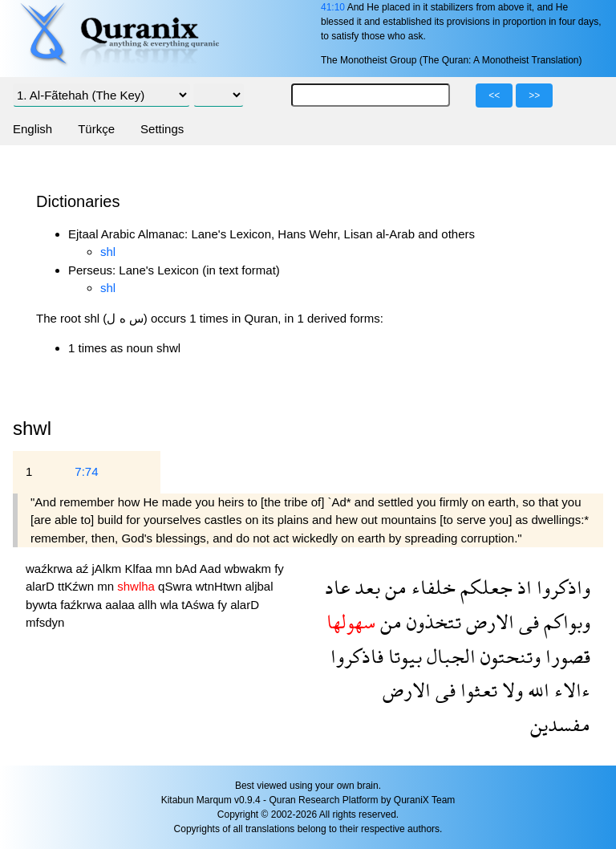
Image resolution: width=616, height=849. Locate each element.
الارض (488, 622)
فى (527, 622)
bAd (188, 569)
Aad (212, 569)
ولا (510, 690)
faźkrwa (83, 605)
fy (279, 569)
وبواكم (565, 622)
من (393, 587)
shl (108, 252)
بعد (365, 587)
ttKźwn (77, 586)
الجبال (449, 656)
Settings (162, 129)
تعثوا (476, 690)
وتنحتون (508, 656)
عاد (337, 587)
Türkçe (96, 129)
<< (494, 95)
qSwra (177, 586)
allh (149, 605)
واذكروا (561, 587)
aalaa (122, 605)
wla (171, 605)
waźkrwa (51, 569)
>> (534, 95)
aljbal (259, 586)
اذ (522, 587)
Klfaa (140, 569)
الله (536, 690)
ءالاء (570, 690)
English (32, 129)
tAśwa (199, 605)
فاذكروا (357, 656)
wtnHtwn (221, 586)
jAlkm (109, 569)
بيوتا (403, 656)
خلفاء (431, 587)
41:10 (333, 7)
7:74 (86, 471)
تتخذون (432, 622)
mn (166, 569)
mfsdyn (45, 622)
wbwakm (250, 569)
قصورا (565, 656)
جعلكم (484, 587)
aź (84, 569)
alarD (42, 586)
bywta (43, 605)
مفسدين (560, 724)
